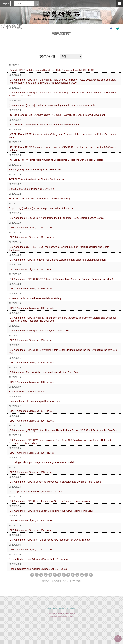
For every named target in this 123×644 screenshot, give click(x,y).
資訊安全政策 (61, 609)
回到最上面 (118, 639)
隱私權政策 (55, 609)
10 (82, 575)
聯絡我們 (49, 609)
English (6, 4)
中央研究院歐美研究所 (61, 15)
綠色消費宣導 (73, 609)
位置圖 (67, 609)
